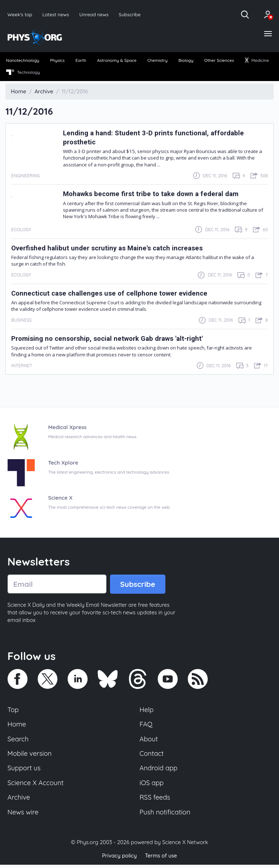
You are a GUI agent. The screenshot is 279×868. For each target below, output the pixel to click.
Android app (159, 771)
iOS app (152, 786)
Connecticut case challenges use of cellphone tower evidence (112, 294)
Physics (58, 61)
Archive (19, 801)
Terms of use (161, 859)
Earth (81, 61)
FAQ (146, 726)
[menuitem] (23, 62)
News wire (24, 816)
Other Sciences (219, 61)
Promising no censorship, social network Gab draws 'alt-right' (111, 340)
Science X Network (185, 846)
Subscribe (132, 14)
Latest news (56, 14)
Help (147, 711)
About (149, 741)
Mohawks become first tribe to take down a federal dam (154, 195)
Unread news (95, 14)
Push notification (166, 816)
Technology (23, 73)
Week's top (20, 14)
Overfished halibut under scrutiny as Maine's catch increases (110, 249)
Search (18, 741)
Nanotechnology (23, 61)
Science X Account (36, 786)
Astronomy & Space (117, 61)
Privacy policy (119, 859)
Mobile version (30, 756)
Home (17, 726)
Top (13, 711)
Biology (186, 61)
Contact (152, 756)
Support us (24, 771)
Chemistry (158, 61)
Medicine (257, 61)
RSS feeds (155, 801)
